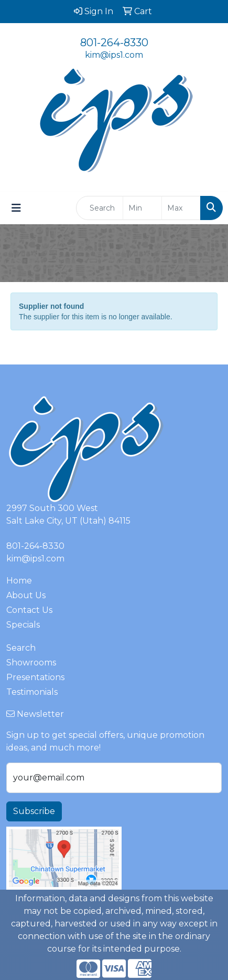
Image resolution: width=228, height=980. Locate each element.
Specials (23, 625)
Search (21, 648)
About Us (26, 595)
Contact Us (29, 610)
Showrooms (31, 663)
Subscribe (34, 811)
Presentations (35, 677)
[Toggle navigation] (16, 208)
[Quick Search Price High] (181, 208)
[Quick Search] (100, 208)
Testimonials (32, 692)
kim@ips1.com (114, 55)
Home (19, 581)
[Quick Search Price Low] (142, 208)
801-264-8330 (114, 43)
